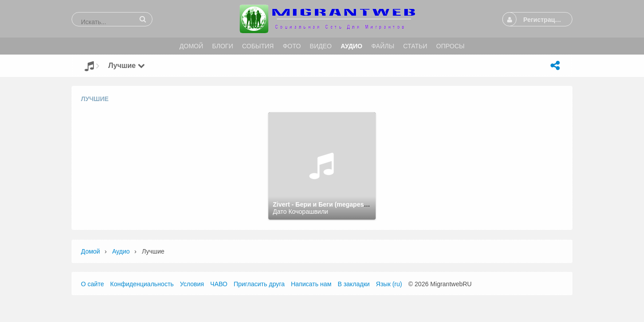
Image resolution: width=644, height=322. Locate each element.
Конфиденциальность (142, 284)
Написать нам (311, 284)
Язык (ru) (389, 284)
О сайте (92, 284)
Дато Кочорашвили (301, 212)
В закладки (354, 284)
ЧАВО (219, 284)
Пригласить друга (259, 284)
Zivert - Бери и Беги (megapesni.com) (329, 204)
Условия (192, 284)
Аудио (121, 251)
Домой (91, 251)
